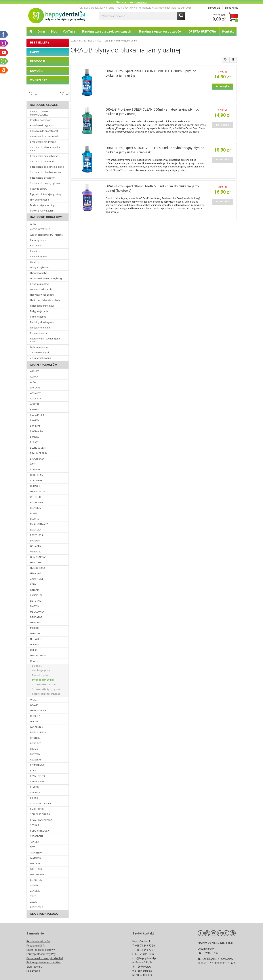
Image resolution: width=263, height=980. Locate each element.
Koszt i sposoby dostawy (41, 950)
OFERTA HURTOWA (202, 31)
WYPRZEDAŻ (39, 80)
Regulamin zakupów (38, 941)
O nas (41, 31)
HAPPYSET (38, 52)
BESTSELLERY (40, 43)
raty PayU (52, 954)
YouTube (69, 31)
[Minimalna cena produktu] (31, 93)
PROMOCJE (38, 61)
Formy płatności (36, 954)
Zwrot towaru (34, 967)
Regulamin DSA (36, 946)
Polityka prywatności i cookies (44, 962)
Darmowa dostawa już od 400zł (45, 958)
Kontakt (228, 31)
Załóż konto (231, 8)
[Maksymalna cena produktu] (62, 93)
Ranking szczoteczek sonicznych (107, 31)
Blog (54, 31)
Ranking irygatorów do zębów (160, 31)
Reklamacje (33, 971)
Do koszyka (223, 86)
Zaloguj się (214, 8)
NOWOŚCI (37, 71)
